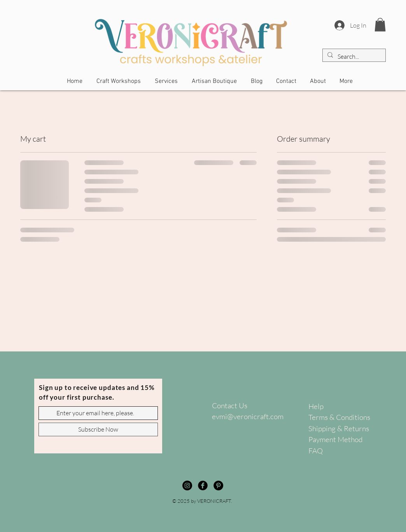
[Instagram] (187, 485)
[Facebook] (203, 485)
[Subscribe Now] (98, 429)
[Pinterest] (218, 485)
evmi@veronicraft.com (248, 416)
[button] (380, 25)
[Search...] (353, 56)
